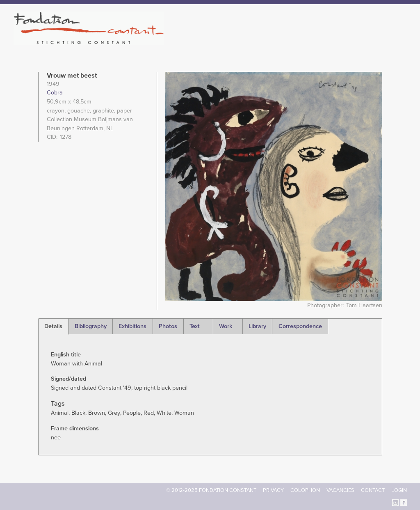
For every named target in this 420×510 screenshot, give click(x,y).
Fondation (246, 41)
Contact (373, 490)
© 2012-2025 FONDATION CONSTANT (211, 490)
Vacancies (340, 490)
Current (379, 41)
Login (399, 490)
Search (403, 40)
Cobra (55, 93)
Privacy (273, 490)
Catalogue (316, 41)
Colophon (305, 490)
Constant (281, 41)
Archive (349, 41)
